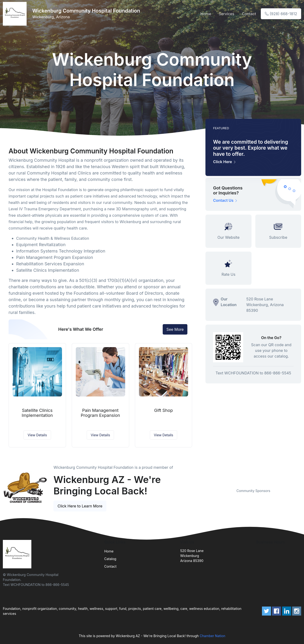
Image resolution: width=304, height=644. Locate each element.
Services (227, 14)
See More (175, 329)
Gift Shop (164, 410)
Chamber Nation (213, 636)
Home (206, 14)
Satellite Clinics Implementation (37, 413)
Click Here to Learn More (80, 506)
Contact (249, 14)
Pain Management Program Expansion (100, 413)
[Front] (16, 14)
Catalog (110, 559)
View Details (37, 435)
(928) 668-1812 (281, 14)
